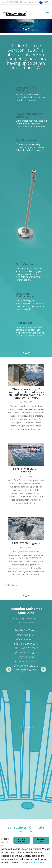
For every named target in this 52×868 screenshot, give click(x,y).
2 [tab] (24, 727)
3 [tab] (27, 727)
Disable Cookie (41, 840)
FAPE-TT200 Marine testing (26, 470)
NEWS (47, 2)
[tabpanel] (26, 640)
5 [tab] (33, 727)
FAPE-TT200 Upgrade (26, 543)
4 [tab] (30, 727)
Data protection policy (32, 863)
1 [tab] (21, 727)
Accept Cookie (21, 840)
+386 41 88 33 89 (11, 2)
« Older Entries (12, 585)
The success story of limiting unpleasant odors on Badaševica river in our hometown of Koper (26, 393)
